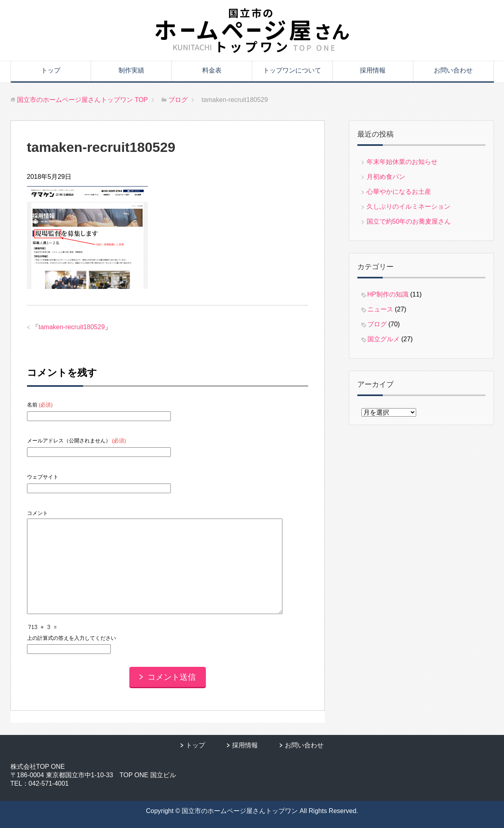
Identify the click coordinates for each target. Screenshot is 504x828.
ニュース (380, 309)
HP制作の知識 (388, 294)
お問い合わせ (453, 70)
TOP (82, 100)
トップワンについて (292, 70)
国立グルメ (384, 339)
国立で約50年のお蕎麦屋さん (409, 221)
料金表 (212, 70)
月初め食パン (386, 177)
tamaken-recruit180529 (72, 327)
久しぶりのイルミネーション (409, 206)
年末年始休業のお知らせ (402, 162)
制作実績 (131, 70)
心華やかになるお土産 (399, 192)
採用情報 (373, 70)
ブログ (377, 324)
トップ (51, 70)
